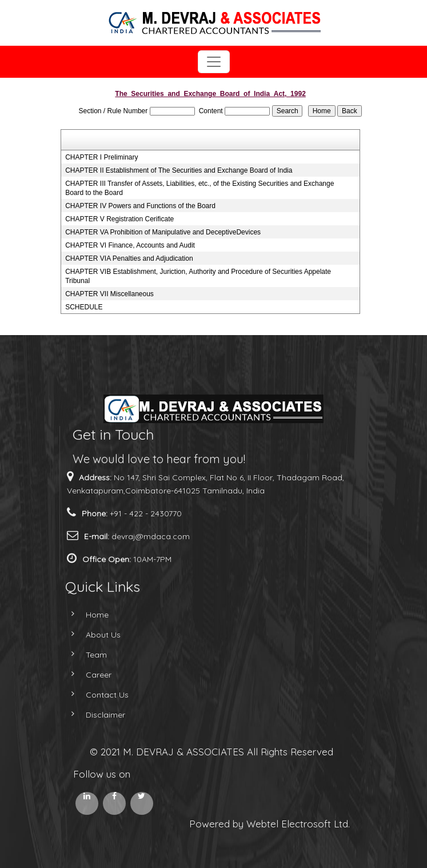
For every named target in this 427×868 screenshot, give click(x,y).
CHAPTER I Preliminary (101, 157)
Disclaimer (92, 715)
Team (83, 655)
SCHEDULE (84, 307)
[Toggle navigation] (214, 62)
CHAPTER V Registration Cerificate (119, 219)
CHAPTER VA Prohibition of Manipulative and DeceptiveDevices (163, 232)
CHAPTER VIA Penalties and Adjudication (129, 258)
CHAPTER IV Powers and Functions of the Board (140, 206)
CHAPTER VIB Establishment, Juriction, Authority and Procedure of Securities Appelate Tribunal (198, 276)
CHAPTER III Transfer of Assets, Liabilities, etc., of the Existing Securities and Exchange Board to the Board (199, 188)
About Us (89, 635)
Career (85, 675)
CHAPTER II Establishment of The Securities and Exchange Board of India (179, 170)
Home (83, 615)
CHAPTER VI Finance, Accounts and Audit (130, 245)
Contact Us (93, 695)
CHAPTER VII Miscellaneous (109, 294)
